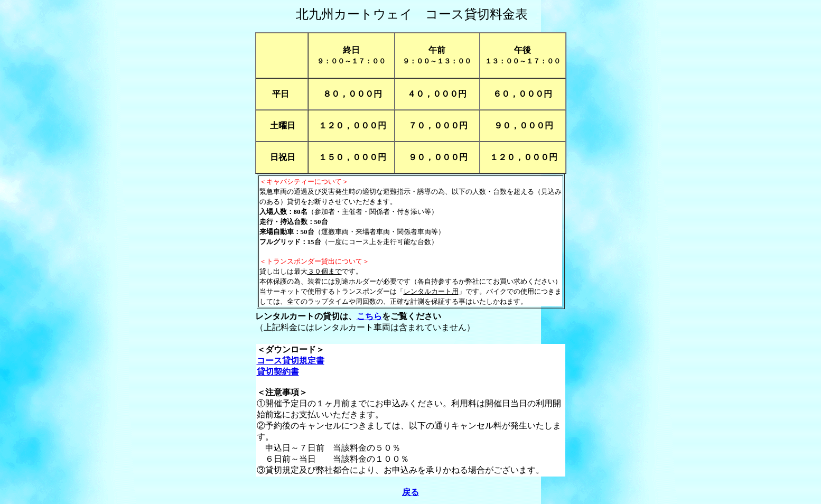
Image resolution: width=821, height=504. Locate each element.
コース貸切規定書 (291, 361)
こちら (369, 316)
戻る (410, 492)
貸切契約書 (278, 372)
